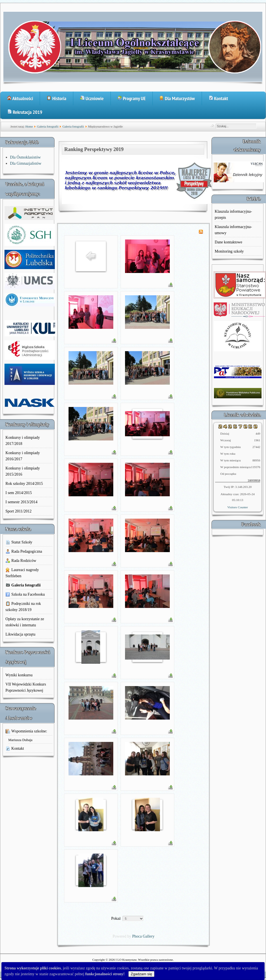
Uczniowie (92, 98)
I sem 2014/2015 (19, 493)
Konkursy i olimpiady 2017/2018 (23, 441)
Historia (57, 98)
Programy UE (132, 98)
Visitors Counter (238, 507)
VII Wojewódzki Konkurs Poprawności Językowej (26, 687)
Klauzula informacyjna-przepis (233, 215)
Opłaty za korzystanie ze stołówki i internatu (25, 622)
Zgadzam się (141, 974)
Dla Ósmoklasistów (25, 157)
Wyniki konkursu (19, 675)
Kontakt (218, 98)
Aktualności (20, 98)
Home (29, 126)
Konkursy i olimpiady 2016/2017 (23, 456)
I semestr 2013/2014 (22, 502)
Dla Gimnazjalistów (26, 163)
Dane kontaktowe (229, 242)
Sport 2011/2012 (19, 511)
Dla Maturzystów (177, 98)
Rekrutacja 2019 (25, 112)
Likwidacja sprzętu (21, 634)
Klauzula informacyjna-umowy (233, 230)
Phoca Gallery (143, 936)
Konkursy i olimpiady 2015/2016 (23, 471)
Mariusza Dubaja (20, 740)
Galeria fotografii (48, 126)
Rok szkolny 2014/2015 (24, 484)
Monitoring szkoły (229, 251)
